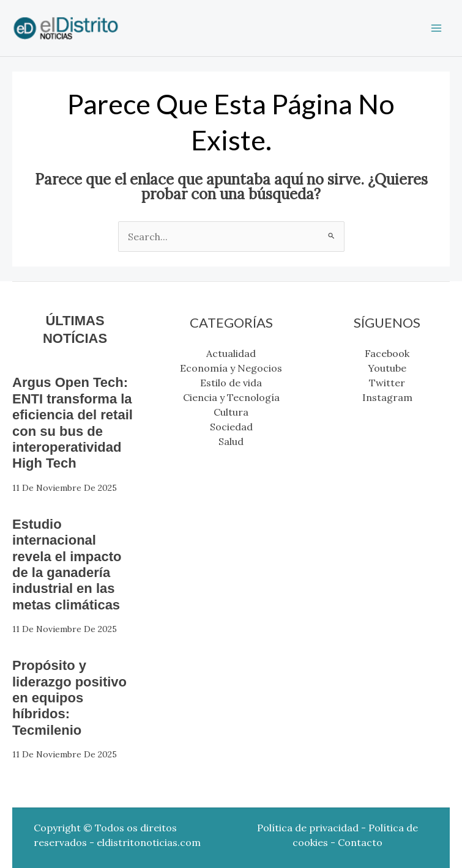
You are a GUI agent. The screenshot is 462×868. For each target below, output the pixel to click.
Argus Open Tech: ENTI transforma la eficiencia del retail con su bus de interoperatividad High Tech (73, 423)
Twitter (387, 383)
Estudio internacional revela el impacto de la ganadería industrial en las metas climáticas (67, 565)
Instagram (387, 397)
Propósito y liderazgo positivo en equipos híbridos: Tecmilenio (69, 698)
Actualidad (231, 353)
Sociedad (231, 427)
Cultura (231, 412)
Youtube (387, 368)
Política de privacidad (308, 828)
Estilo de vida (231, 383)
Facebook (387, 353)
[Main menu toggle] (436, 28)
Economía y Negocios (231, 368)
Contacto (360, 842)
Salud (231, 441)
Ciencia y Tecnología (231, 397)
